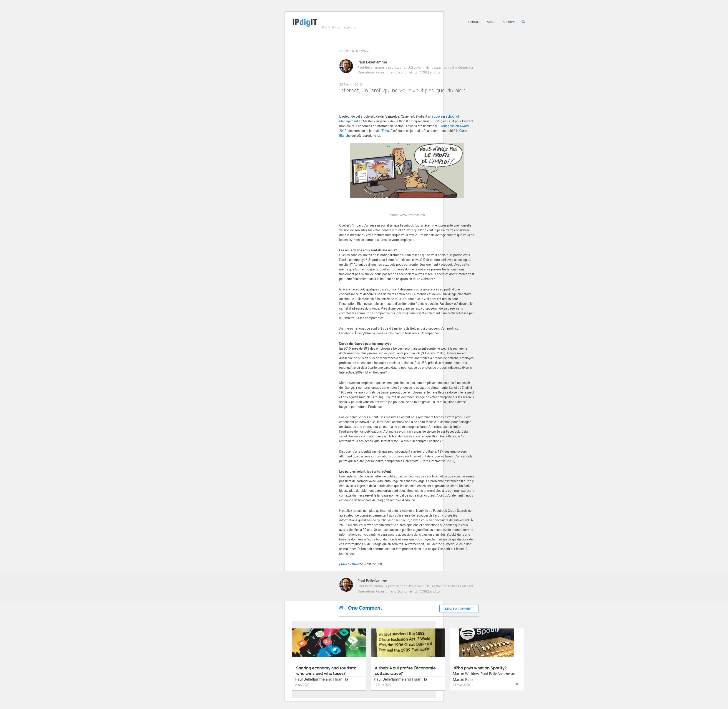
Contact (474, 22)
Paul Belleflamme (372, 62)
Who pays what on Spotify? (480, 668)
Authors (509, 22)
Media (365, 50)
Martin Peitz (463, 679)
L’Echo (384, 131)
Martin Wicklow (466, 674)
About (491, 22)
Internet (349, 50)
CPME (437, 121)
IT (340, 50)
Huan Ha (341, 679)
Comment (361, 608)
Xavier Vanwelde (352, 564)
